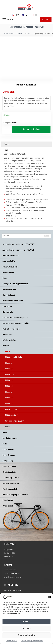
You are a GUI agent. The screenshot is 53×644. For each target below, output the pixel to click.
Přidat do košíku (31, 129)
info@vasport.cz (16, 577)
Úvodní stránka (9, 34)
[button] (49, 597)
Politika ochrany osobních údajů (32, 641)
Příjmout (26, 621)
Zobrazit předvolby (27, 635)
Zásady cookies (12, 641)
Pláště (20, 34)
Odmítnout (27, 628)
